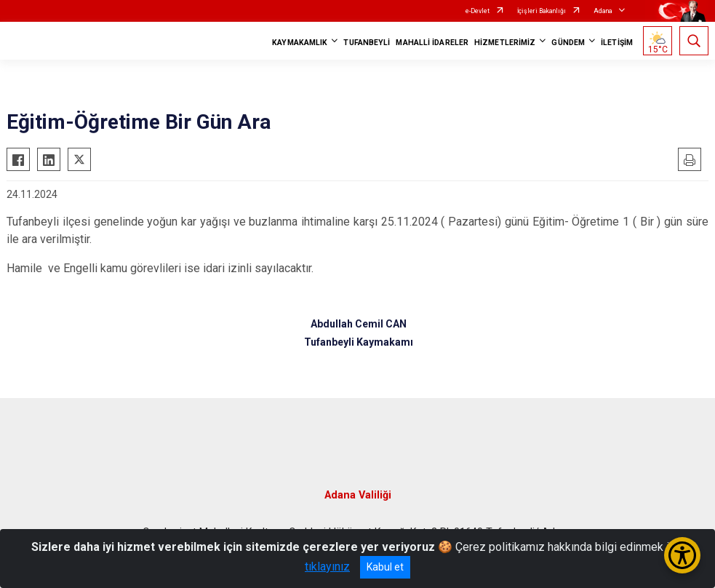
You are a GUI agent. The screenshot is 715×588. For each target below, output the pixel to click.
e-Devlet (478, 11)
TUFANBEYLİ (367, 43)
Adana (603, 11)
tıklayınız (327, 567)
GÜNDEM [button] (568, 43)
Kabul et (385, 567)
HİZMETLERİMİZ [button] (505, 43)
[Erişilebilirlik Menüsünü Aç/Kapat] (682, 555)
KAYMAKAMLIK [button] (300, 43)
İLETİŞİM (617, 43)
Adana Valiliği (358, 495)
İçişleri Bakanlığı (542, 11)
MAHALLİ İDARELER (432, 43)
